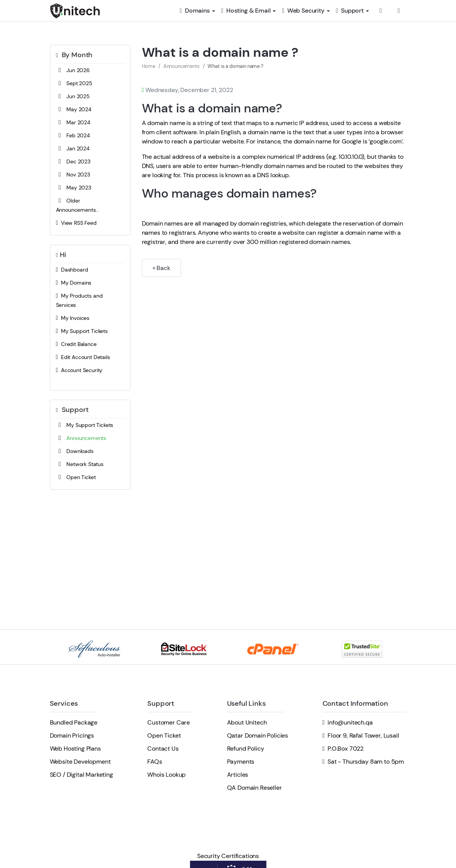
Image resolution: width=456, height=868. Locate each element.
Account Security (79, 370)
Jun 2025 (73, 96)
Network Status (80, 464)
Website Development (80, 762)
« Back (161, 268)
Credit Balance (76, 344)
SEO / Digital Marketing (81, 775)
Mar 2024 (73, 122)
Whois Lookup (166, 775)
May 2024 (74, 109)
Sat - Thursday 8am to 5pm (366, 762)
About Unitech (247, 722)
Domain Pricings (72, 735)
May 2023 (74, 188)
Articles (238, 775)
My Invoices (73, 318)
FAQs (155, 762)
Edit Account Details (83, 357)
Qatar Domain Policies (258, 735)
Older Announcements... (77, 205)
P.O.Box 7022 (346, 749)
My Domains (74, 283)
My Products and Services (79, 300)
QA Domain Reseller (254, 788)
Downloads (75, 451)
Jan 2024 (73, 148)
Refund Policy (246, 749)
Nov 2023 (73, 175)
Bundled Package (74, 722)
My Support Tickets (82, 331)
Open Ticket (76, 477)
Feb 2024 (73, 135)
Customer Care (169, 722)
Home (149, 66)
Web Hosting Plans (75, 749)
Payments (241, 762)
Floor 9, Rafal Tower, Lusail (363, 735)
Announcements (81, 438)
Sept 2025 (74, 83)
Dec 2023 (73, 161)
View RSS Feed (76, 223)
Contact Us (163, 749)
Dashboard (72, 270)
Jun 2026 (73, 70)
